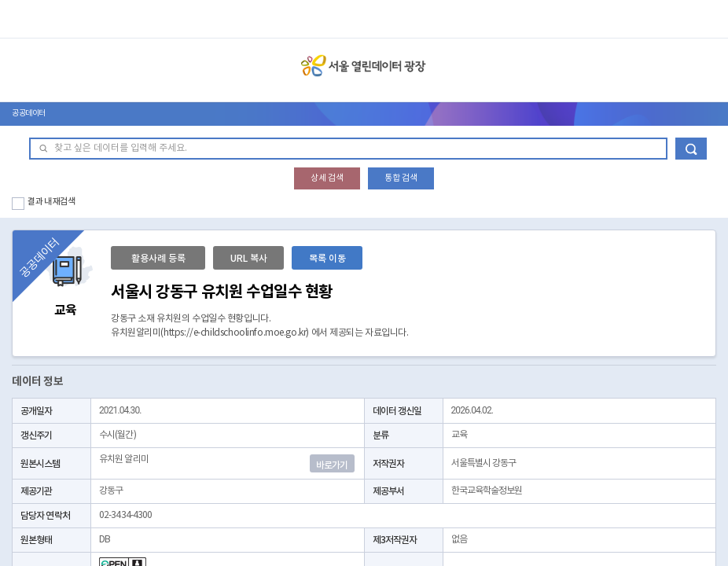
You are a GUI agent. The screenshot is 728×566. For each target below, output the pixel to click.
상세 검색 (327, 178)
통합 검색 (401, 178)
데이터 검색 (691, 149)
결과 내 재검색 (51, 202)
